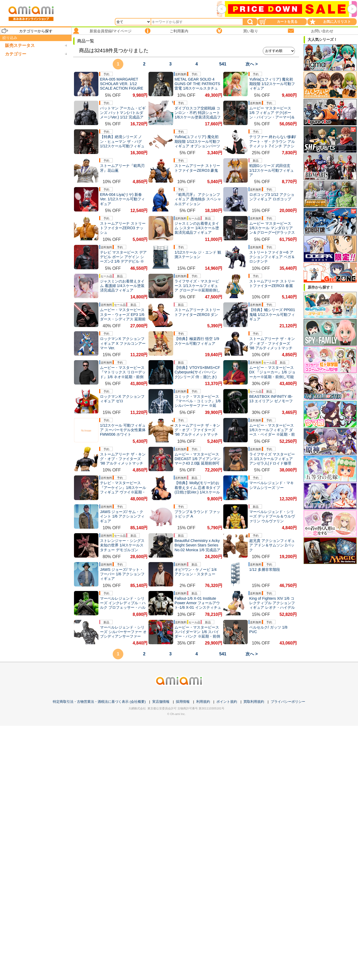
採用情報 (183, 702)
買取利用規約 (254, 702)
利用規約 (203, 702)
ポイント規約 (227, 702)
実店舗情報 (161, 702)
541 (223, 64)
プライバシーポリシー (288, 702)
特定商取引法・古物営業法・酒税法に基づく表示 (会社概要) (99, 702)
